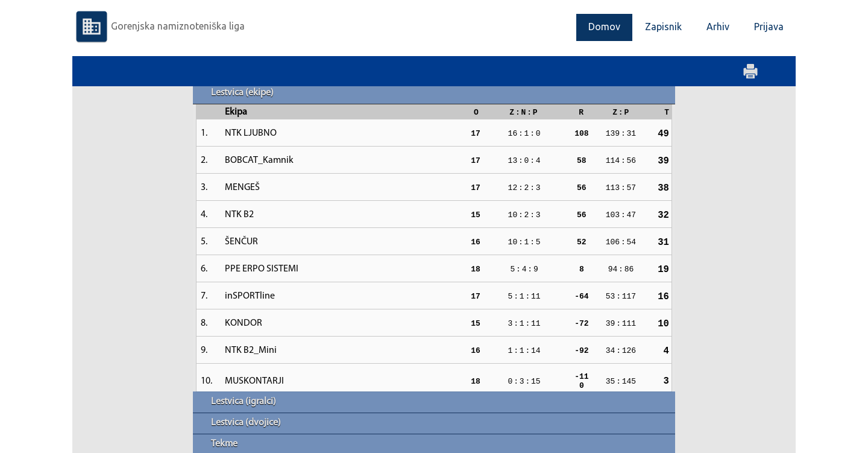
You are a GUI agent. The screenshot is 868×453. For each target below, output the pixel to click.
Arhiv (718, 27)
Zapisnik (663, 27)
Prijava (769, 27)
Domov (604, 27)
